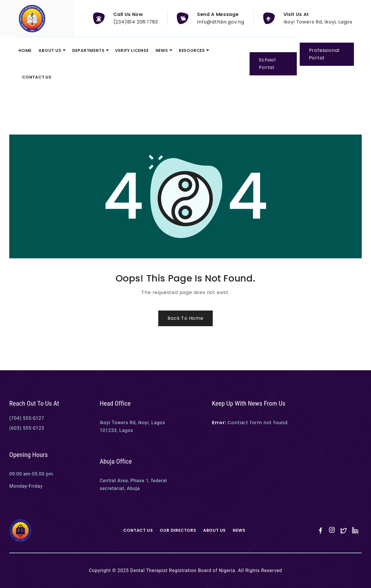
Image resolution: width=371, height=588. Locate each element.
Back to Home (185, 318)
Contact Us (37, 77)
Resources (192, 50)
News (162, 50)
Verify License (132, 50)
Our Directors (178, 530)
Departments (88, 50)
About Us (50, 50)
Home (25, 50)
